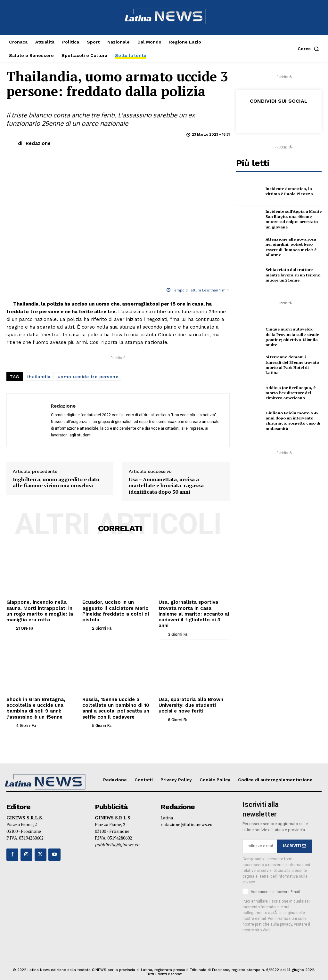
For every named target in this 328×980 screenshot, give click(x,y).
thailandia (39, 377)
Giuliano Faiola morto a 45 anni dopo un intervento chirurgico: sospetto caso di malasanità (292, 421)
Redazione (38, 143)
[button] (310, 49)
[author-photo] (11, 626)
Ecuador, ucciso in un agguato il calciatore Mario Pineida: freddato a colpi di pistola (116, 607)
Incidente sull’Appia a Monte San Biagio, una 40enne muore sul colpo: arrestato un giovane (293, 219)
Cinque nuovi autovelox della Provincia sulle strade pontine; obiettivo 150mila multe (291, 337)
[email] (260, 837)
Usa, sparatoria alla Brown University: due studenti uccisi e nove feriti (193, 697)
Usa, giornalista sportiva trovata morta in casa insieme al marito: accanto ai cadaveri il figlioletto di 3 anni (194, 610)
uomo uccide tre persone (88, 377)
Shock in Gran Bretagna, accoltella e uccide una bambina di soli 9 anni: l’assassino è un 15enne (34, 699)
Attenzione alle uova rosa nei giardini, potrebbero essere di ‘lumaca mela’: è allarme (294, 247)
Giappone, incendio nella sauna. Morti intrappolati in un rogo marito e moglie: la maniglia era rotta (41, 610)
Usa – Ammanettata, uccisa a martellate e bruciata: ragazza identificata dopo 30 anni (166, 486)
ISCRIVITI (294, 837)
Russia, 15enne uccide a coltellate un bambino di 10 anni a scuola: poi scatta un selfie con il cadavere (113, 699)
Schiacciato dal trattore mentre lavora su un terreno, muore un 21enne (293, 275)
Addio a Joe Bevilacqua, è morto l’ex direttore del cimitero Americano (290, 393)
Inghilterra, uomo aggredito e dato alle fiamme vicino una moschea (56, 482)
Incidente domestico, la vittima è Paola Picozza (288, 191)
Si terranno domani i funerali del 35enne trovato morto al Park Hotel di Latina (293, 365)
